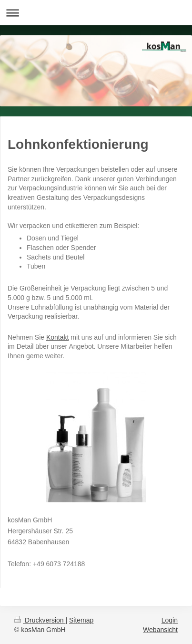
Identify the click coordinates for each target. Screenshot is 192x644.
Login (170, 620)
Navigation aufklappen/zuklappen (96, 13)
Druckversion (40, 620)
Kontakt (57, 337)
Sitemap (81, 620)
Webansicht (160, 630)
